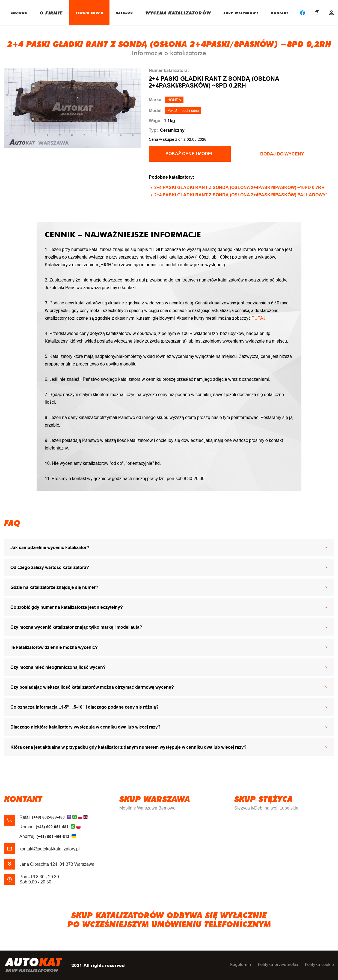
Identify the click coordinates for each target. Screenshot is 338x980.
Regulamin (241, 964)
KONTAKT (280, 13)
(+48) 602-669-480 (48, 817)
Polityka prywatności (278, 964)
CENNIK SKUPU (89, 13)
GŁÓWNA (19, 13)
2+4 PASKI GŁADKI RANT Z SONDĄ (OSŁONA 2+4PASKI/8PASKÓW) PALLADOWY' (241, 194)
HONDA (174, 100)
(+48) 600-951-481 (52, 826)
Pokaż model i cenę (183, 111)
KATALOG (124, 13)
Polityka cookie (319, 964)
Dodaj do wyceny (288, 154)
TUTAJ (259, 317)
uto (34, 965)
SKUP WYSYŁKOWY (241, 13)
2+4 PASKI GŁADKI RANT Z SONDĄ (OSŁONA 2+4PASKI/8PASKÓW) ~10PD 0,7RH (239, 187)
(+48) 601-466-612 (53, 836)
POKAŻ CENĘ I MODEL (194, 154)
